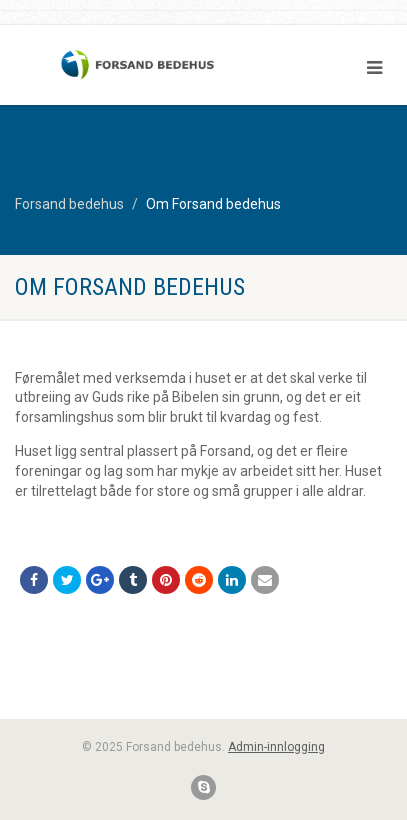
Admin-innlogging (276, 747)
